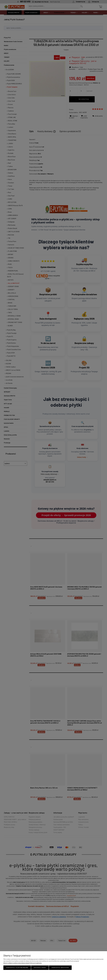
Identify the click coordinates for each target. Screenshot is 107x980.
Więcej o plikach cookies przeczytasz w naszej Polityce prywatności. (23, 963)
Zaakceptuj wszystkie (60, 968)
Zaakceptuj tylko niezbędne (17, 968)
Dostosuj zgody (40, 968)
